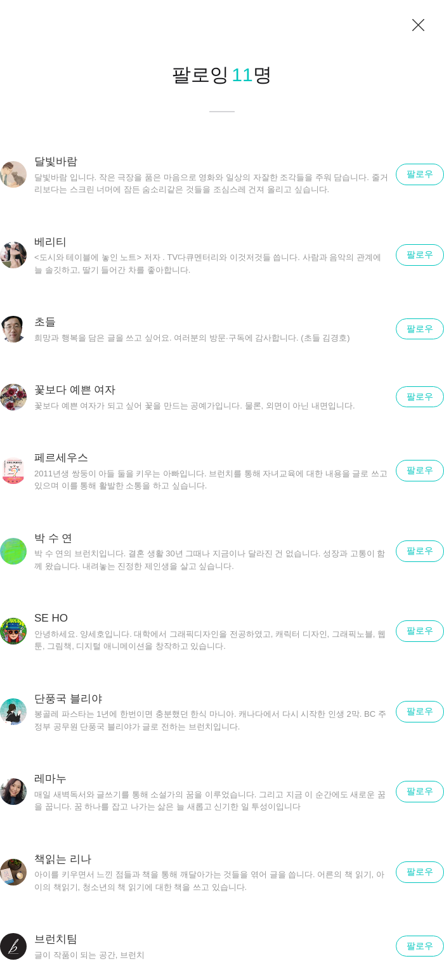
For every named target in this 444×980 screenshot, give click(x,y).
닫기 (419, 25)
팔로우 (420, 174)
